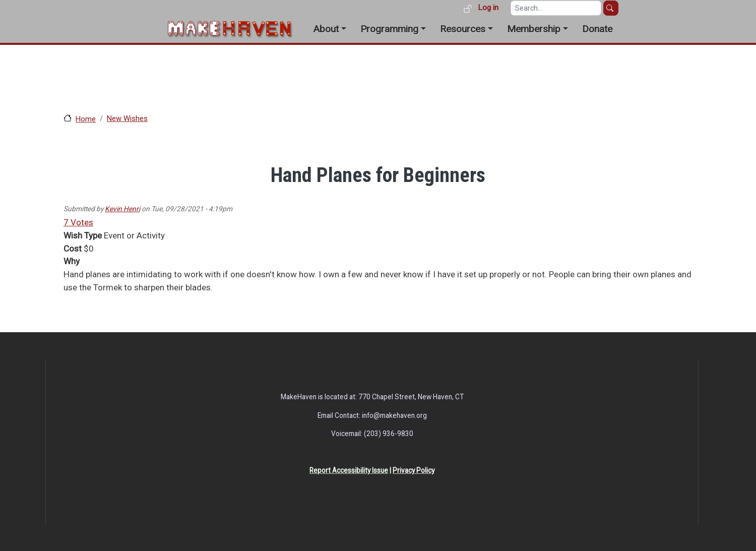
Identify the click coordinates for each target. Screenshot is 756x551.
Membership (534, 29)
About (326, 29)
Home (86, 119)
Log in (488, 8)
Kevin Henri (122, 209)
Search (611, 8)
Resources (463, 29)
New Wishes (127, 118)
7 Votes (78, 222)
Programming (389, 29)
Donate (597, 29)
